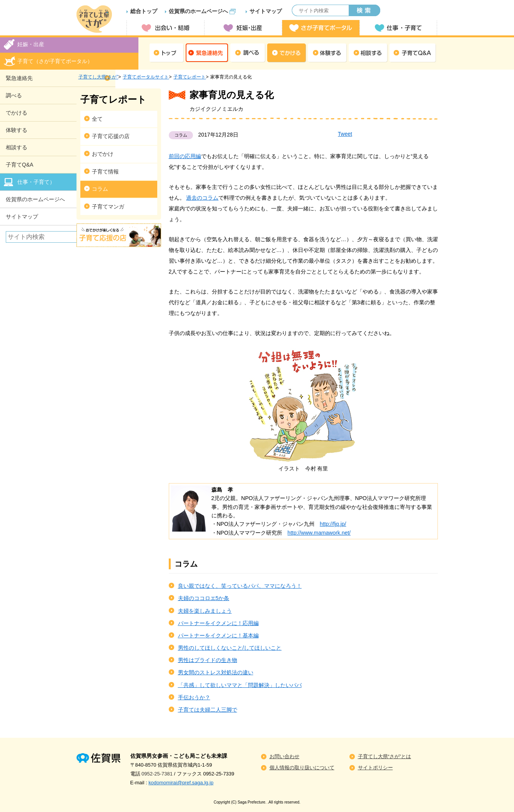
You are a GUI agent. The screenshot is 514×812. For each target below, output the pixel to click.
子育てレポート (190, 77)
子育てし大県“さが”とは (385, 756)
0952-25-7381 (157, 774)
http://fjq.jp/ (333, 524)
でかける (287, 53)
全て (97, 119)
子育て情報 (105, 172)
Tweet (345, 134)
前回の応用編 (185, 156)
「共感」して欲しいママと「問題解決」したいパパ (240, 685)
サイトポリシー (375, 768)
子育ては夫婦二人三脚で (208, 710)
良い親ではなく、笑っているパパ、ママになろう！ (240, 586)
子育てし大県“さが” (98, 77)
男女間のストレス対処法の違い (216, 672)
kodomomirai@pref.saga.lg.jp (181, 783)
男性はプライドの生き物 (208, 660)
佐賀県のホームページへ (198, 11)
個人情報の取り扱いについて (302, 768)
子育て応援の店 (111, 136)
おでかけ (103, 154)
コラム (100, 189)
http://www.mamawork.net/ (319, 533)
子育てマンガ (108, 207)
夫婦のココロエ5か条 (204, 598)
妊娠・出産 (243, 28)
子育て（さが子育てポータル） (55, 61)
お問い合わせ (284, 756)
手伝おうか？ (194, 697)
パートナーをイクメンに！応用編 (218, 623)
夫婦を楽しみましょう (205, 611)
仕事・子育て (398, 28)
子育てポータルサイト (146, 77)
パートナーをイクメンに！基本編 (218, 635)
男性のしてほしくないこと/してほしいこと (230, 648)
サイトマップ (266, 11)
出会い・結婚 (165, 28)
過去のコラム (202, 198)
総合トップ (144, 11)
